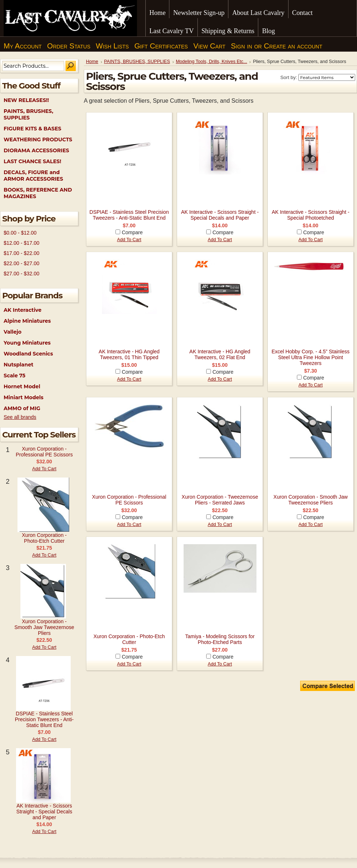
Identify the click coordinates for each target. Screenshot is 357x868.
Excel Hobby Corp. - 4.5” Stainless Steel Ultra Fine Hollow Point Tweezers (311, 357)
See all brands (20, 417)
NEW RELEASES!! (26, 100)
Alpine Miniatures (27, 321)
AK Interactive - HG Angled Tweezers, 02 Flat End (220, 354)
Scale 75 (15, 376)
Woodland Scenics (28, 354)
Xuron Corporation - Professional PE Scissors (44, 452)
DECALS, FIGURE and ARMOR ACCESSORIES (33, 176)
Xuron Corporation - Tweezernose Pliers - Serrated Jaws (220, 500)
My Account (23, 46)
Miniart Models (23, 397)
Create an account (293, 46)
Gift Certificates (161, 46)
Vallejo (13, 332)
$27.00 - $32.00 (21, 274)
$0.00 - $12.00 (20, 233)
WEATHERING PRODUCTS (38, 140)
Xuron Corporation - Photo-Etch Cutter (44, 538)
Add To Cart (44, 469)
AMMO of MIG (22, 408)
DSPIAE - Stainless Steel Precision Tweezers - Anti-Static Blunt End (44, 719)
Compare (132, 232)
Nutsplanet (19, 365)
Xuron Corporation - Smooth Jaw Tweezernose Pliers (44, 627)
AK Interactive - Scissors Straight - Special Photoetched (311, 215)
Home (92, 62)
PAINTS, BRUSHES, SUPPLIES (28, 114)
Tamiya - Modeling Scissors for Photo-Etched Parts (220, 639)
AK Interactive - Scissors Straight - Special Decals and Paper (44, 812)
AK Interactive (23, 310)
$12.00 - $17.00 (21, 243)
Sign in (242, 46)
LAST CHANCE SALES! (32, 161)
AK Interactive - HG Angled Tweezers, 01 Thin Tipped (129, 354)
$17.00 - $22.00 (21, 253)
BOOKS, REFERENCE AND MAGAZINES (38, 193)
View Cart (209, 46)
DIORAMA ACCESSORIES (36, 150)
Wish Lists (112, 46)
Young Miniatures (27, 343)
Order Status (69, 46)
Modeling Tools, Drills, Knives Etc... (212, 62)
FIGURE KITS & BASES (32, 129)
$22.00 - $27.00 (21, 263)
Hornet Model (22, 386)
